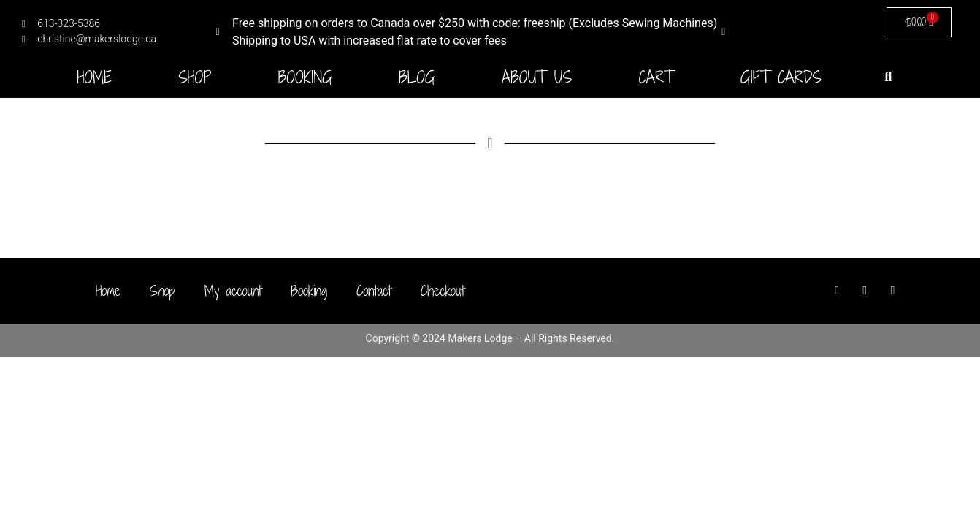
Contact (374, 291)
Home (95, 77)
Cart (656, 77)
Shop (195, 77)
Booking (305, 77)
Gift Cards (781, 77)
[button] (888, 76)
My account (233, 291)
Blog (417, 77)
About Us (537, 77)
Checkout (443, 291)
